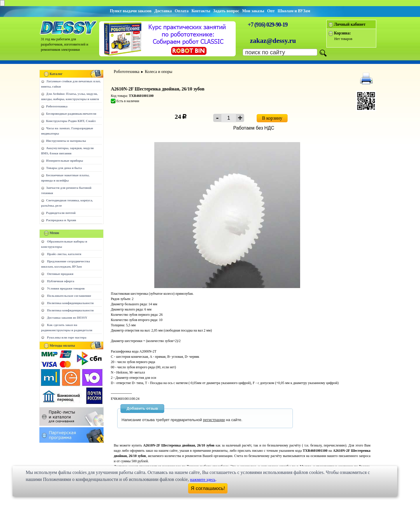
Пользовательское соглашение (69, 296)
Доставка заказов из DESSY (67, 318)
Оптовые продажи (60, 274)
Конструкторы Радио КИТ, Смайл (71, 121)
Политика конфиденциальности (70, 303)
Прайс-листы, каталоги (64, 254)
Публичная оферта (61, 281)
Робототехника (57, 106)
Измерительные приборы (65, 161)
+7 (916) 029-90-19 (267, 25)
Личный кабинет (350, 24)
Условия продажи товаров (66, 288)
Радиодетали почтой (61, 213)
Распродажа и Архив (61, 220)
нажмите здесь (203, 480)
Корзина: (342, 33)
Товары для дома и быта (64, 168)
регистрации (214, 420)
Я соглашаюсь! (208, 488)
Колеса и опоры (159, 72)
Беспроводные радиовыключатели (71, 114)
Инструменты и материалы (66, 141)
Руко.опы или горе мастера (67, 337)
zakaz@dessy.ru (273, 41)
